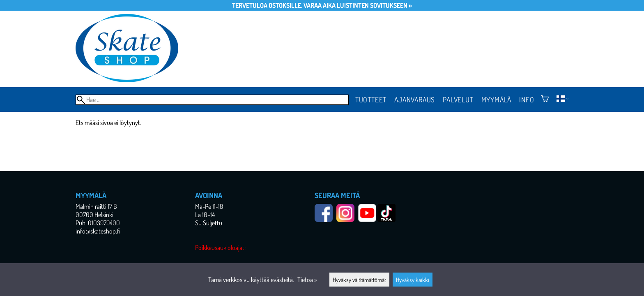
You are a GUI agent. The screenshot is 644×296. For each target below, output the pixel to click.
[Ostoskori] (545, 99)
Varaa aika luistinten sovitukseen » (358, 5)
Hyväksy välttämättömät (359, 280)
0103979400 (104, 223)
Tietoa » (307, 280)
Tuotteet (371, 99)
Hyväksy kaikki (413, 280)
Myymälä (497, 99)
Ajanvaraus (415, 99)
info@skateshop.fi (98, 231)
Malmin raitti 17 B (96, 206)
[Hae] (212, 100)
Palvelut (458, 99)
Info (527, 99)
